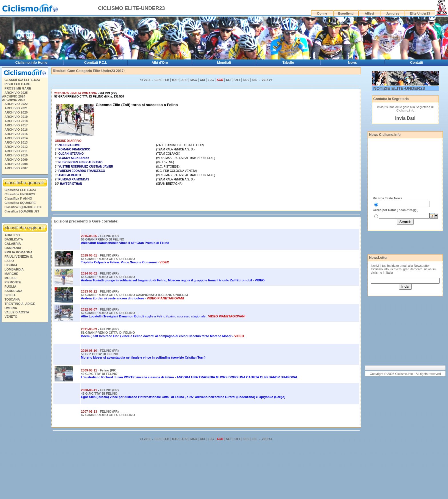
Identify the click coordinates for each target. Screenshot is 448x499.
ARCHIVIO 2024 (14, 96)
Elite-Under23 (420, 13)
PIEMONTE (13, 282)
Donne (322, 13)
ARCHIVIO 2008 (16, 164)
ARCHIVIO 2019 (16, 117)
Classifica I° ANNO (18, 198)
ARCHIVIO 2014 (16, 138)
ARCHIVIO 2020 (16, 112)
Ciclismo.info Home (31, 63)
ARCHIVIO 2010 (16, 155)
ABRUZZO (12, 235)
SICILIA (10, 295)
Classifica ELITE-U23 (20, 190)
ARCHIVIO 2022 (16, 104)
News (352, 63)
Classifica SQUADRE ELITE (23, 207)
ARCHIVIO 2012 (16, 147)
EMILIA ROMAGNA (19, 252)
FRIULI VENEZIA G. (19, 257)
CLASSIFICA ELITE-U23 (22, 80)
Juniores (393, 13)
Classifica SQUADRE (20, 203)
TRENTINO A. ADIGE (20, 304)
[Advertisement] (25, 411)
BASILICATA (14, 239)
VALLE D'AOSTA (17, 312)
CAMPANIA (13, 248)
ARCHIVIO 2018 (16, 121)
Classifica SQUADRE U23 (22, 211)
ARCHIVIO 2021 (16, 108)
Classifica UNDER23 (20, 194)
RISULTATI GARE (17, 84)
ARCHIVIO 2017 (16, 125)
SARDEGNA (14, 291)
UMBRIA (11, 308)
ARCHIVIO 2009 (16, 160)
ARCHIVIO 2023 (14, 100)
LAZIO (9, 261)
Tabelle (288, 63)
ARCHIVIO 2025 (16, 93)
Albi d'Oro (160, 63)
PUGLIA (11, 287)
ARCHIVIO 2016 (16, 130)
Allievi (369, 13)
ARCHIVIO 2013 (16, 142)
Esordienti (346, 13)
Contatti (417, 63)
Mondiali (224, 63)
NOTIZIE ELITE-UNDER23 (399, 88)
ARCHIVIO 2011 (16, 151)
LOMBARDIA (14, 269)
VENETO (11, 317)
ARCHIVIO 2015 (16, 134)
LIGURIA (11, 265)
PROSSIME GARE (18, 88)
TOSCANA (12, 299)
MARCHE (11, 274)
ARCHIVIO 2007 (16, 168)
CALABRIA (13, 244)
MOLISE (11, 278)
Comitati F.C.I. (96, 63)
